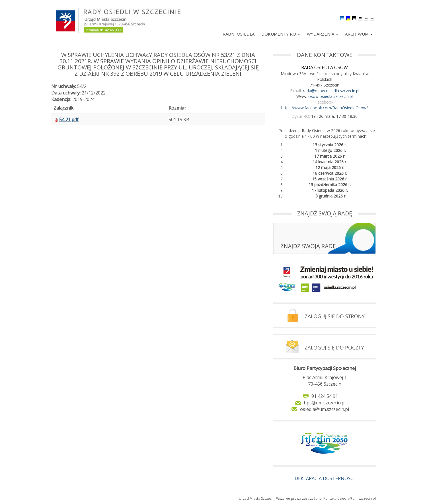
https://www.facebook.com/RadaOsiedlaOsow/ (325, 108)
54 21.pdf (69, 120)
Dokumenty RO (281, 34)
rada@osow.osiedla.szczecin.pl (331, 91)
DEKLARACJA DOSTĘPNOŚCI (325, 478)
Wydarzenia (323, 34)
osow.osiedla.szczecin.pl (330, 96)
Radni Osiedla (239, 34)
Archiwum (359, 34)
